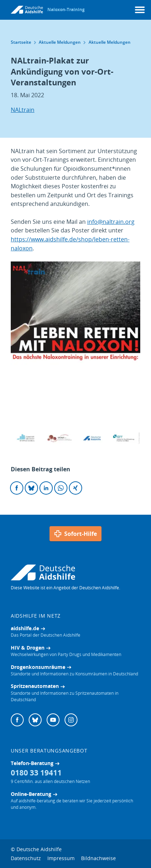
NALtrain (23, 110)
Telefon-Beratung (32, 763)
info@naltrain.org (111, 221)
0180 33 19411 (36, 772)
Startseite (24, 42)
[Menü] (140, 10)
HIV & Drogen (28, 648)
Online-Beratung (31, 794)
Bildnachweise (98, 858)
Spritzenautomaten (35, 686)
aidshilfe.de (25, 628)
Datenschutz (26, 858)
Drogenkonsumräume (38, 667)
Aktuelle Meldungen (62, 42)
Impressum (61, 858)
